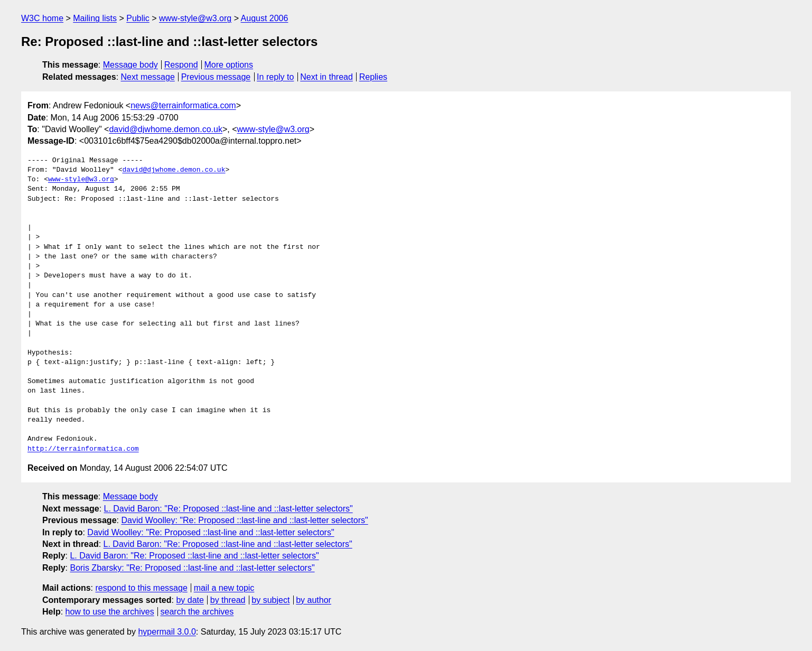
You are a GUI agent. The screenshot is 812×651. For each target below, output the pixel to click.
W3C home (42, 18)
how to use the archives (110, 612)
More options (229, 65)
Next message (148, 77)
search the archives (197, 612)
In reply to (275, 77)
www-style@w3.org (195, 18)
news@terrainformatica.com (183, 105)
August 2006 (265, 18)
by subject (270, 600)
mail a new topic (224, 588)
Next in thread (326, 77)
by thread (228, 600)
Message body (130, 65)
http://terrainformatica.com (83, 449)
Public (138, 18)
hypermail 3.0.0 (167, 632)
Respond (181, 65)
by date (190, 600)
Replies (373, 77)
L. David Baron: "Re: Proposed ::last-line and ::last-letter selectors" (228, 509)
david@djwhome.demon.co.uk (166, 129)
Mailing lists (95, 18)
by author (314, 600)
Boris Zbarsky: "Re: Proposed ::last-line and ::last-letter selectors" (192, 568)
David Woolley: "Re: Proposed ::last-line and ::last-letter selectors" (244, 520)
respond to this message (141, 588)
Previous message (216, 77)
